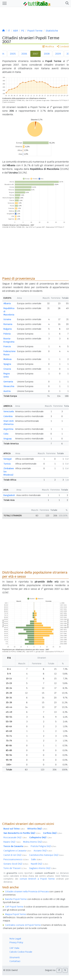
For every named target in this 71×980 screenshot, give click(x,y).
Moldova (7, 359)
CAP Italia (14, 948)
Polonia (7, 334)
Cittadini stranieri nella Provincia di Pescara (27, 892)
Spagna (7, 364)
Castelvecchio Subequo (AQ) (46, 855)
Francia (7, 346)
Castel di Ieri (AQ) (15, 855)
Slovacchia (9, 386)
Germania (8, 382)
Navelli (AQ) (40, 864)
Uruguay (8, 439)
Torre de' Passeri (15, 868)
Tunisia (7, 464)
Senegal (7, 459)
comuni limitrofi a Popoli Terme (37, 879)
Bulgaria (8, 329)
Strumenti (15, 957)
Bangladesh (9, 495)
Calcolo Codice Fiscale (21, 952)
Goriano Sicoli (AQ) (16, 864)
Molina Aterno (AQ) (35, 842)
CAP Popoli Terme (14, 907)
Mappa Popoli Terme (16, 914)
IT (9, 31)
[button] (67, 3)
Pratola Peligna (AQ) (43, 846)
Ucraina (7, 319)
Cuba (6, 434)
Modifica (48, 47)
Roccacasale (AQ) (15, 837)
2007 (35, 54)
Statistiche (52, 31)
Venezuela (9, 411)
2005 (13, 54)
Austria (7, 391)
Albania (7, 303)
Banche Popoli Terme (16, 899)
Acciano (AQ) (43, 851)
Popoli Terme (35, 31)
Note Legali (15, 939)
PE (23, 31)
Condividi (63, 47)
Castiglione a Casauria (17, 851)
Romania (8, 324)
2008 (47, 54)
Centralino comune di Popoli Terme (23, 925)
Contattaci (15, 961)
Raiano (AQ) (12, 842)
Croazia (7, 369)
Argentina (8, 429)
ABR (16, 31)
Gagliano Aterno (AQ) (43, 868)
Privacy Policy (16, 942)
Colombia (8, 416)
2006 (24, 54)
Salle (37, 859)
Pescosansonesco (16, 859)
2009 (58, 54)
